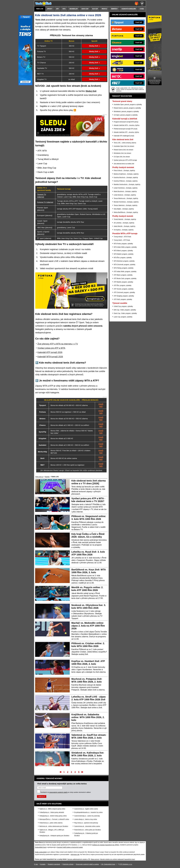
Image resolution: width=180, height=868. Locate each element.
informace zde (75, 855)
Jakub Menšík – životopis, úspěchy (125, 226)
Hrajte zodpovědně (41, 852)
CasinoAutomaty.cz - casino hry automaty (87, 816)
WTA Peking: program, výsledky (124, 268)
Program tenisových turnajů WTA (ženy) (126, 122)
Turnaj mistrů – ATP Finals (122, 240)
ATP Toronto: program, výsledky (124, 289)
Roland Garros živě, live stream (123, 150)
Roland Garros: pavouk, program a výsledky (127, 108)
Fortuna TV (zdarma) (45, 202)
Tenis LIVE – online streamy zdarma (125, 143)
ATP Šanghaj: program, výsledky (124, 296)
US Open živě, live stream (122, 157)
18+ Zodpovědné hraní (108, 864)
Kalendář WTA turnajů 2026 (50, 357)
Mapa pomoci (95, 859)
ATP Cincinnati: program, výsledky (124, 292)
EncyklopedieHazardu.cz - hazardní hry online (88, 812)
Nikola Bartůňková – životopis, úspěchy (126, 212)
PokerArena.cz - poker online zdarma (51, 823)
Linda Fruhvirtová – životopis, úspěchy (126, 188)
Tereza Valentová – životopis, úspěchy (126, 205)
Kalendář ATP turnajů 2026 (50, 352)
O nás (36, 864)
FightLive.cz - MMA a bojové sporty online (52, 809)
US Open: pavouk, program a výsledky (126, 115)
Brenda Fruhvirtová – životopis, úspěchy (126, 202)
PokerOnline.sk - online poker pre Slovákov (88, 830)
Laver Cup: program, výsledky (123, 317)
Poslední (83, 772)
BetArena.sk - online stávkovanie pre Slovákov (54, 826)
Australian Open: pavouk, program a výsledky (128, 104)
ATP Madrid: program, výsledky (123, 282)
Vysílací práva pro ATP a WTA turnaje (125, 160)
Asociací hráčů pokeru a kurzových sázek (70, 847)
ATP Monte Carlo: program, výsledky (125, 278)
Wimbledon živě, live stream (122, 153)
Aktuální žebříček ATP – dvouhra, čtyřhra (126, 132)
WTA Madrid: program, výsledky (124, 254)
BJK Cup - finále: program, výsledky (125, 310)
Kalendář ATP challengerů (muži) (124, 136)
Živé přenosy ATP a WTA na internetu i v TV (58, 344)
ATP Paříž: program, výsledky (123, 299)
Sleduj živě (94, 46)
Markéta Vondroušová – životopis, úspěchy (127, 184)
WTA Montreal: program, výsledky (124, 261)
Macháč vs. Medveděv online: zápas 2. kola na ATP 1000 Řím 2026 (88, 626)
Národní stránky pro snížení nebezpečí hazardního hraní (117, 859)
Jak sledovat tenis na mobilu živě (124, 164)
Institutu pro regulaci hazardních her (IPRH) (106, 845)
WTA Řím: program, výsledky (123, 258)
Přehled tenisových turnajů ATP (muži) (126, 129)
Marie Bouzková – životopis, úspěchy (125, 191)
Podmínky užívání (68, 864)
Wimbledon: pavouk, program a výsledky (126, 111)
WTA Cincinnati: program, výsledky (125, 265)
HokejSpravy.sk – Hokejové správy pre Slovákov (54, 836)
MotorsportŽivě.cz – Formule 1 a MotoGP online (54, 819)
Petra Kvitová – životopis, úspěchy (124, 170)
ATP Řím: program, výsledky (123, 285)
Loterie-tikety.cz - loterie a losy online (86, 819)
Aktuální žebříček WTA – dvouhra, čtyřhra (127, 125)
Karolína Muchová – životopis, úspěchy (126, 177)
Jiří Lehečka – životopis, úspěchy (124, 223)
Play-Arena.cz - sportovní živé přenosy (86, 823)
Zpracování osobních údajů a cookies (87, 864)
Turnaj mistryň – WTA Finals (122, 237)
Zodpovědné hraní (41, 847)
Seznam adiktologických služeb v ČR (79, 859)
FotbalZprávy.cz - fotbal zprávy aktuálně (52, 812)
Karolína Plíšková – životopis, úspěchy (126, 181)
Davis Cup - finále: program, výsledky (125, 313)
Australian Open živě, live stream (124, 146)
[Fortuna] (155, 85)
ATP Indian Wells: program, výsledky (125, 271)
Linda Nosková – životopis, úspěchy (125, 195)
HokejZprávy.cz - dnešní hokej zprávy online (53, 816)
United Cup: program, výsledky (123, 306)
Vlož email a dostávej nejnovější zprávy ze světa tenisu (62, 784)
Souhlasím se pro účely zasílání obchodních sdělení (66, 792)
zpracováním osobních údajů (58, 792)
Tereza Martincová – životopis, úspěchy (126, 198)
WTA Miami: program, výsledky (123, 251)
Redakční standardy (54, 864)
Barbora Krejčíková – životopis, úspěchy (126, 174)
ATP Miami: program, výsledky (123, 275)
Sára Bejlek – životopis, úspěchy (124, 209)
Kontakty (43, 864)
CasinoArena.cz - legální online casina (86, 809)
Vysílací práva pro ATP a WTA (51, 348)
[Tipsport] (25, 85)
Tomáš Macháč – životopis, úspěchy (125, 219)
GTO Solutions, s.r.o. (126, 864)
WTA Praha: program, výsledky (123, 244)
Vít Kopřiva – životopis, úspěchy (124, 230)
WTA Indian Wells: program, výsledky (125, 247)
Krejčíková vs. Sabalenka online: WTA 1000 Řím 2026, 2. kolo (88, 717)
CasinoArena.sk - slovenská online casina (87, 826)
